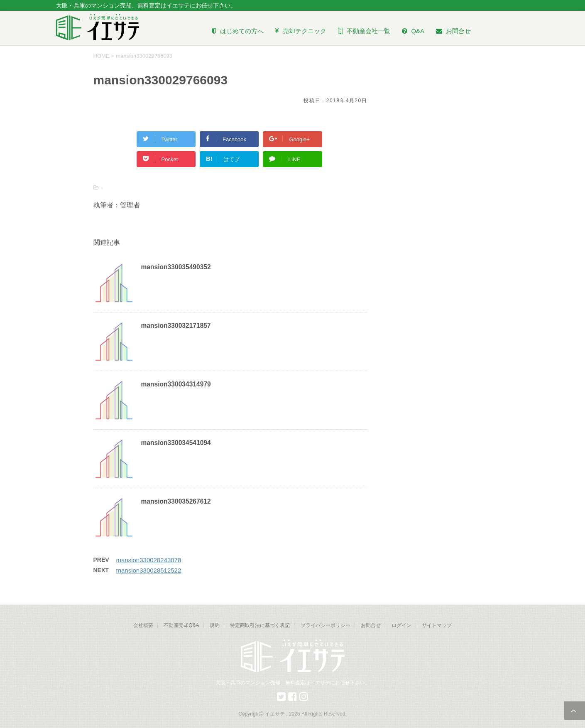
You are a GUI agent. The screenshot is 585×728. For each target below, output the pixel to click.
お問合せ (371, 625)
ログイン (401, 625)
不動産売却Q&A (181, 625)
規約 (215, 625)
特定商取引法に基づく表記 (260, 625)
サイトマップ (437, 625)
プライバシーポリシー (326, 625)
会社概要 (143, 625)
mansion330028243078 (149, 560)
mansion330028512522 (149, 570)
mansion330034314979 (176, 384)
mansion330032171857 (176, 326)
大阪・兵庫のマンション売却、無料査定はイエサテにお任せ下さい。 (293, 683)
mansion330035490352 (176, 267)
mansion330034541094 (176, 443)
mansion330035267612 (176, 501)
